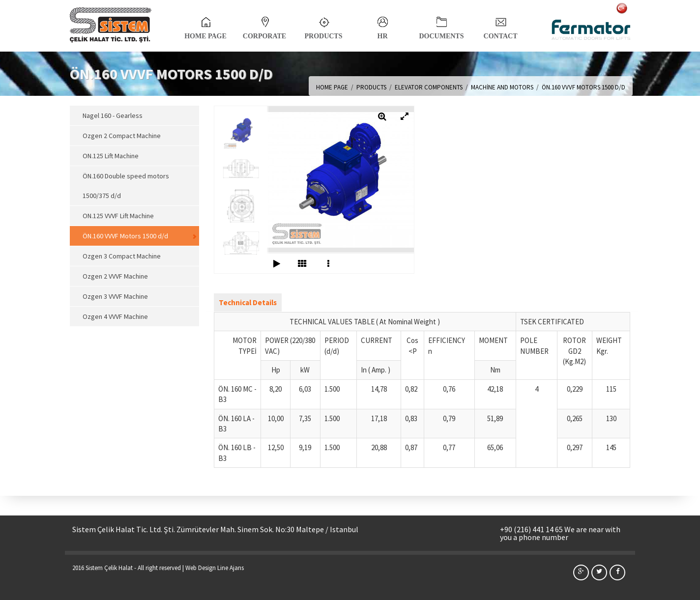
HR (383, 25)
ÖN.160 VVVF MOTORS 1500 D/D (583, 87)
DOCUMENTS (441, 25)
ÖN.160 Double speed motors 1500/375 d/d (126, 186)
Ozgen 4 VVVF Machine (115, 316)
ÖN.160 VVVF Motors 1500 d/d (125, 236)
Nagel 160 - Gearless (113, 115)
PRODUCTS (323, 25)
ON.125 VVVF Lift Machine (118, 216)
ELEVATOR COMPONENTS (429, 87)
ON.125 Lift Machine (111, 156)
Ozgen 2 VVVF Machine (115, 276)
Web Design (201, 568)
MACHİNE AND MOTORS (502, 87)
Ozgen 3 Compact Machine (122, 256)
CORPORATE (264, 25)
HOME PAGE (205, 25)
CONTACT (501, 25)
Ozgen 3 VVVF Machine (115, 296)
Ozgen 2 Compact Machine (122, 136)
